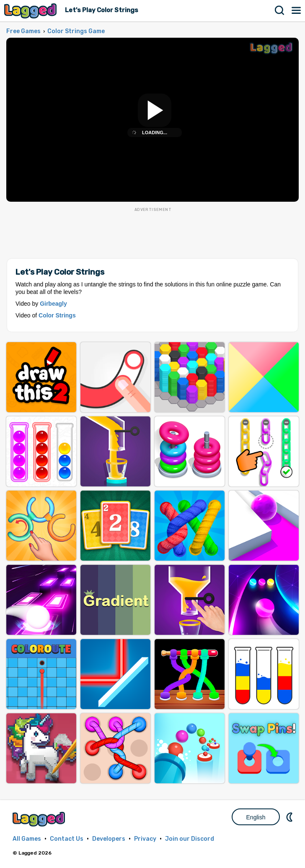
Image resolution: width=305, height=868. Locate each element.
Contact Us (67, 839)
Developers (109, 839)
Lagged (31, 11)
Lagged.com (40, 819)
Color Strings (57, 315)
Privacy (145, 839)
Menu (297, 10)
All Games (27, 839)
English (256, 817)
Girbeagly (53, 304)
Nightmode (290, 817)
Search (280, 10)
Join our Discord (190, 839)
